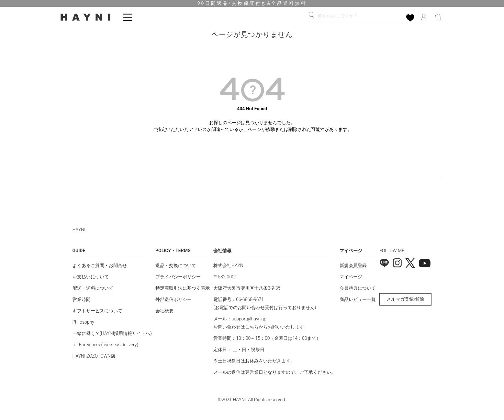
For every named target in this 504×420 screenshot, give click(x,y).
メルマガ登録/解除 (406, 299)
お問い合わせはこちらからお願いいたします (259, 327)
